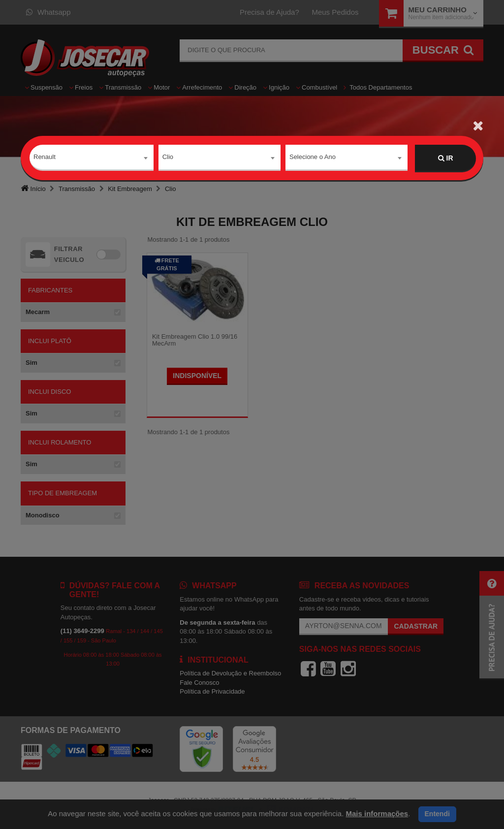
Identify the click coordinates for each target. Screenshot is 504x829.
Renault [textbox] (45, 158)
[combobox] (92, 159)
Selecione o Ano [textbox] (313, 158)
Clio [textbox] (168, 158)
